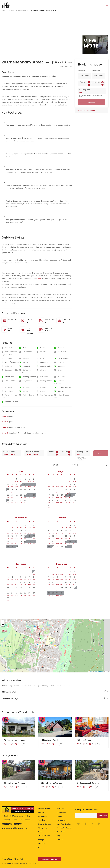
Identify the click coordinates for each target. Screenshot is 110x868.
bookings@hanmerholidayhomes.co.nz (17, 820)
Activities (60, 808)
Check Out (96, 71)
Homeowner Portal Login (50, 859)
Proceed (92, 102)
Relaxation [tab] (26, 686)
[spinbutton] (85, 85)
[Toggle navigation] (107, 5)
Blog (58, 836)
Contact (60, 840)
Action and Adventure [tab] (61, 686)
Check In (81, 71)
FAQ (40, 848)
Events (41, 832)
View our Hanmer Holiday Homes (14, 11)
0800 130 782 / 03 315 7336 (13, 824)
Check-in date (9, 452)
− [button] (3, 625)
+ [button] (3, 622)
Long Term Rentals (64, 824)
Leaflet (91, 671)
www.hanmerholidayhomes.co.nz (15, 828)
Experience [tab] (14, 686)
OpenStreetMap (99, 671)
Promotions (61, 812)
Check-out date (33, 452)
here (40, 279)
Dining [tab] (4, 686)
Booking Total (85, 90)
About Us (42, 844)
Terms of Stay (7, 859)
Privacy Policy (19, 859)
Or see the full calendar (86, 110)
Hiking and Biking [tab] (41, 686)
